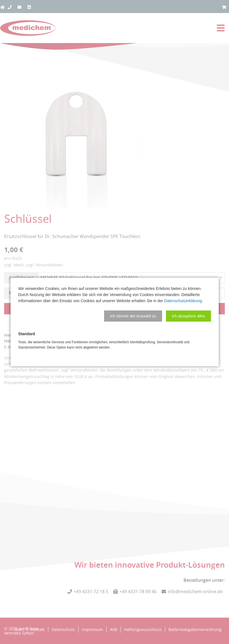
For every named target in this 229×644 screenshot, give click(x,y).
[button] (133, 316)
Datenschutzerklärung (183, 301)
